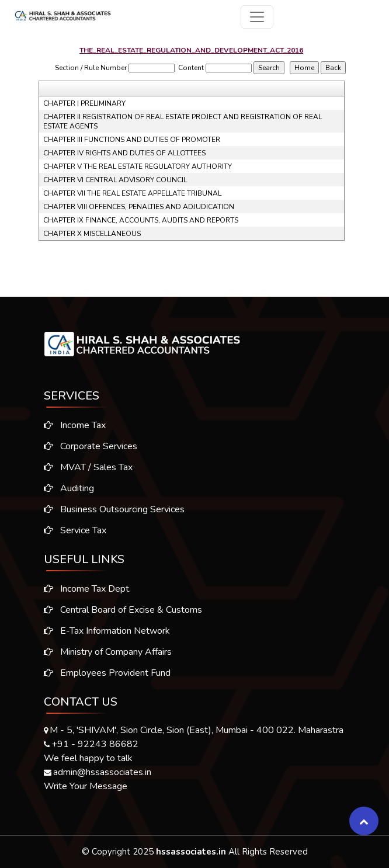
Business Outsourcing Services (111, 509)
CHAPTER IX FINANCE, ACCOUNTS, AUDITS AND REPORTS (141, 220)
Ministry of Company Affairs (108, 655)
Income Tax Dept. (87, 592)
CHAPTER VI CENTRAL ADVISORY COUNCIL (115, 180)
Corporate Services (87, 446)
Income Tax (71, 425)
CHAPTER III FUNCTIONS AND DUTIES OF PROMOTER (132, 140)
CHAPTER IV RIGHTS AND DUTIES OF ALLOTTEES (124, 153)
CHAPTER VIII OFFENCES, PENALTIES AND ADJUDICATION (139, 207)
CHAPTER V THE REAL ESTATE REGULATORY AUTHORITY (138, 166)
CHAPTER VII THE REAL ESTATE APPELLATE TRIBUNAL (132, 193)
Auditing (65, 488)
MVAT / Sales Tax (85, 467)
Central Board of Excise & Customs (123, 613)
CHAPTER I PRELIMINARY (84, 103)
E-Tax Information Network (107, 634)
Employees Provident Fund (107, 676)
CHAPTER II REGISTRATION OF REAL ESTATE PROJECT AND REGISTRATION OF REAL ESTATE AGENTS (183, 121)
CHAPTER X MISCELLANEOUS (92, 234)
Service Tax (72, 530)
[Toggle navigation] (257, 17)
